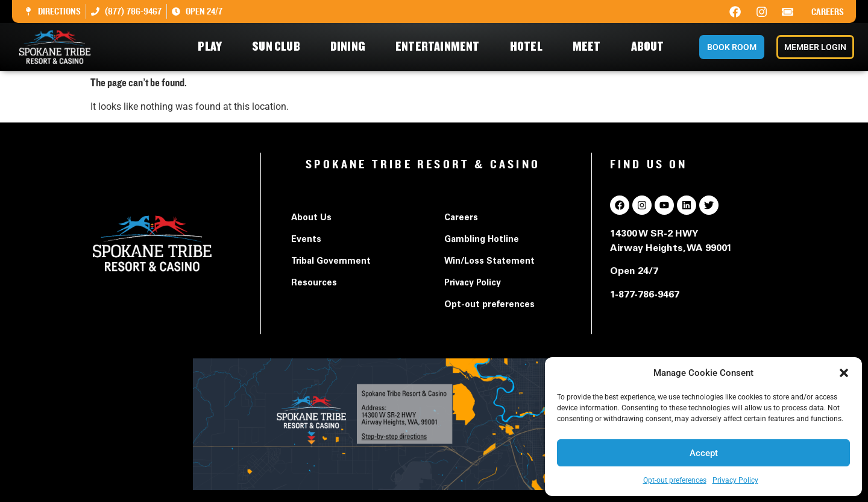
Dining (351, 47)
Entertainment (441, 47)
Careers (828, 12)
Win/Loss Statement (489, 262)
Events (306, 240)
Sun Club (279, 47)
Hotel (529, 47)
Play (213, 47)
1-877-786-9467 (645, 295)
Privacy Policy (735, 480)
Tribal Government (331, 262)
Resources (314, 284)
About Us (311, 218)
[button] (844, 373)
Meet (590, 47)
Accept (704, 453)
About (651, 47)
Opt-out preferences (675, 480)
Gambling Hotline (482, 240)
